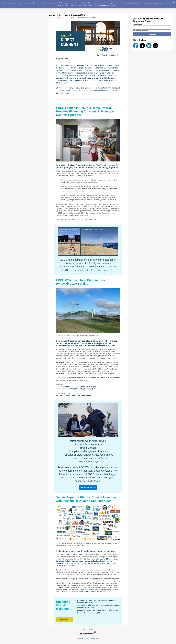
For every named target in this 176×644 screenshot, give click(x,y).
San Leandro (87, 395)
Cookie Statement (108, 5)
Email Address (138, 25)
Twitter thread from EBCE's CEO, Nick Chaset (89, 592)
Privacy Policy (81, 639)
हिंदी (98, 55)
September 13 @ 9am (89, 389)
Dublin (67, 395)
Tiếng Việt (104, 55)
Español (112, 55)
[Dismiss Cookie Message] (173, 2)
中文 (118, 55)
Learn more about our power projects (93, 270)
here (95, 220)
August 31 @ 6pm (71, 387)
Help (98, 639)
